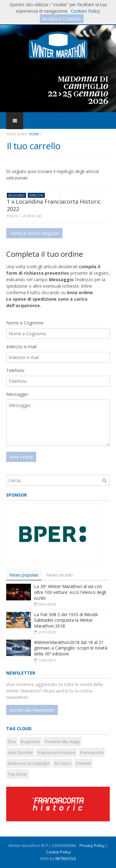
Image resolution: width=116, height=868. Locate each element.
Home (34, 134)
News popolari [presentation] (24, 575)
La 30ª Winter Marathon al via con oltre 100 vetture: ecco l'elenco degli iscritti (70, 592)
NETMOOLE (66, 858)
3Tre (12, 742)
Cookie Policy (58, 852)
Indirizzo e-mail (21, 347)
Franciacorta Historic (56, 752)
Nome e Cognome (25, 323)
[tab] (24, 575)
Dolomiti (83, 763)
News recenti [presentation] (60, 575)
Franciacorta (92, 752)
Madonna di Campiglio (29, 763)
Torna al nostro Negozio (34, 233)
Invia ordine (21, 457)
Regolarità (30, 742)
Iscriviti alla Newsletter (32, 710)
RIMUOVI (36, 195)
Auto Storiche (20, 752)
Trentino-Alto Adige (62, 742)
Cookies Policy (85, 11)
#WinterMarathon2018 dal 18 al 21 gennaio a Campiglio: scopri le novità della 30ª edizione (71, 648)
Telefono (15, 370)
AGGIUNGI (16, 195)
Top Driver (17, 774)
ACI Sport (63, 763)
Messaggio (17, 394)
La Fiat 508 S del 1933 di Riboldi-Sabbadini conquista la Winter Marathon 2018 (67, 620)
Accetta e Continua (62, 19)
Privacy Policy (92, 845)
